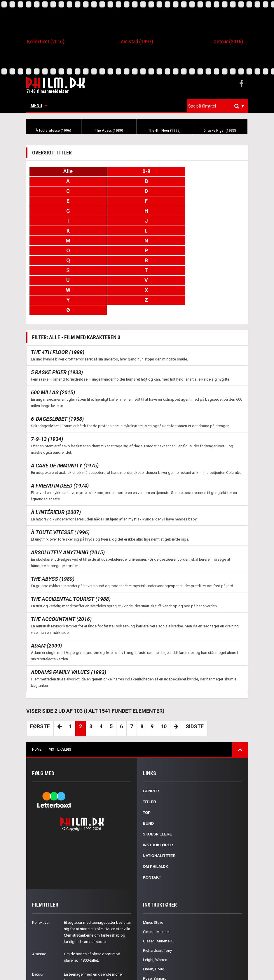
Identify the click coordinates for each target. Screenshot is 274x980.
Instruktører (158, 795)
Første (40, 677)
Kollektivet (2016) (46, 42)
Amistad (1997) (137, 42)
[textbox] (219, 106)
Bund (149, 774)
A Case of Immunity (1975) (65, 416)
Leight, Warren (155, 910)
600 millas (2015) (53, 343)
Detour (38, 925)
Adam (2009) (46, 596)
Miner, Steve (153, 873)
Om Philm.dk (156, 817)
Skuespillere (158, 785)
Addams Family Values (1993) (69, 623)
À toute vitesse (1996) (54, 131)
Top (147, 763)
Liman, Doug (154, 920)
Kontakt (152, 828)
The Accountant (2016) (61, 570)
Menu (39, 106)
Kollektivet (41, 873)
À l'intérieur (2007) (56, 463)
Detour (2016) (228, 42)
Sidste (195, 677)
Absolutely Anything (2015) (68, 503)
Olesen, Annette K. (158, 892)
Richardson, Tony (157, 901)
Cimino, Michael (156, 882)
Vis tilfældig (60, 700)
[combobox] (217, 106)
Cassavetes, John (158, 938)
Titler (150, 752)
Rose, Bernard (155, 929)
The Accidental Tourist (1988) (71, 549)
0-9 (137, 171)
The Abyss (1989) (109, 131)
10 (164, 677)
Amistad (39, 904)
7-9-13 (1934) (47, 389)
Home (37, 700)
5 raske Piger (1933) (220, 131)
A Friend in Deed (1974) (60, 436)
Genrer (151, 741)
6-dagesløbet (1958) (57, 369)
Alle (65, 171)
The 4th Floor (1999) (164, 131)
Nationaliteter (159, 806)
